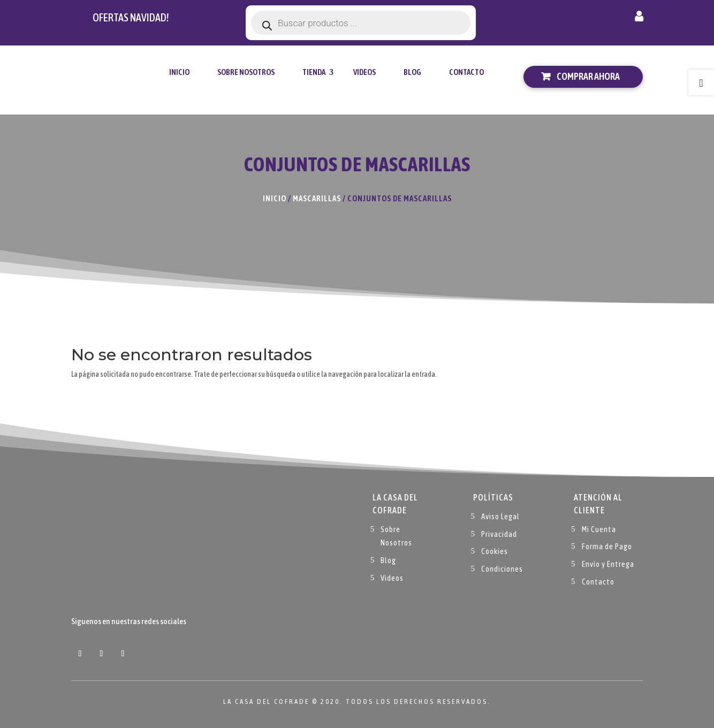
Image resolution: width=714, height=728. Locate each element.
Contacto (466, 72)
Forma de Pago (607, 546)
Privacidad (499, 534)
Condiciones (502, 569)
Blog (412, 72)
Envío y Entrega (608, 564)
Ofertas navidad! (131, 17)
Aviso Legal (500, 516)
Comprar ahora (588, 76)
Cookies (495, 551)
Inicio (179, 72)
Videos (364, 72)
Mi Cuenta (599, 529)
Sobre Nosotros (246, 72)
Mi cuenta (639, 18)
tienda (314, 72)
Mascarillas (317, 198)
